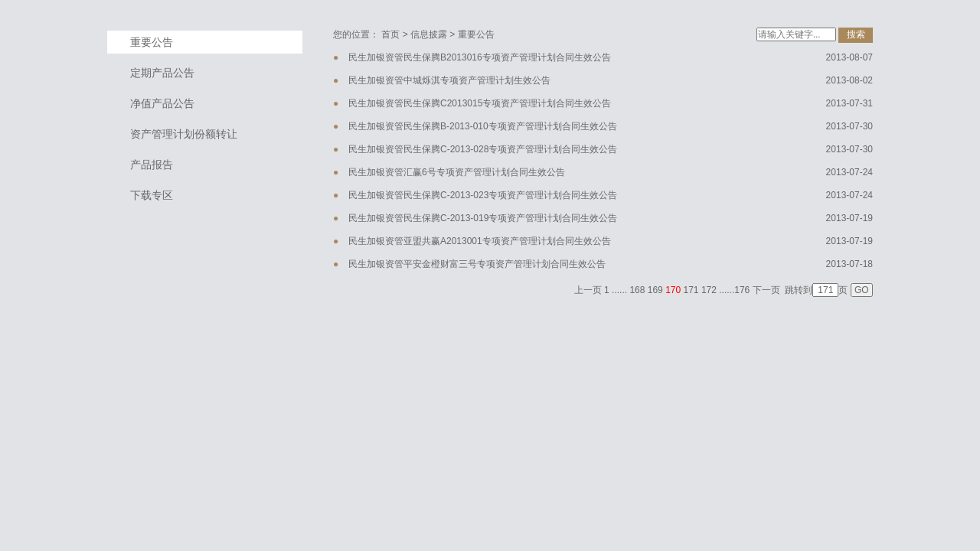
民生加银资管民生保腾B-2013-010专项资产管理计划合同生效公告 (483, 126)
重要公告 (152, 42)
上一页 (588, 290)
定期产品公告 (162, 73)
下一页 (766, 290)
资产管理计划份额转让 (184, 134)
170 (673, 290)
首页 (390, 34)
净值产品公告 (162, 103)
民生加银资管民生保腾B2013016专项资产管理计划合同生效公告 (480, 57)
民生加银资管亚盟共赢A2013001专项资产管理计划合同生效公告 (480, 241)
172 (709, 290)
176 (742, 290)
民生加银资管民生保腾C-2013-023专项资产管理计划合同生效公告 (483, 195)
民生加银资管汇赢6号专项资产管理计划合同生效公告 (457, 172)
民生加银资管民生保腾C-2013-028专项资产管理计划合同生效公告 (483, 149)
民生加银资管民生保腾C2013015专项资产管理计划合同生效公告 (480, 103)
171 (691, 290)
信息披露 (429, 34)
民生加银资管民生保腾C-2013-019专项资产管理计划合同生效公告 (483, 218)
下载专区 (152, 195)
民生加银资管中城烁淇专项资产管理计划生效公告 (449, 80)
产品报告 (152, 165)
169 (655, 290)
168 (637, 290)
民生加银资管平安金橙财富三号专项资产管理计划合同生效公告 (477, 264)
